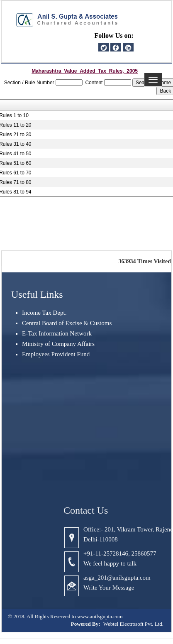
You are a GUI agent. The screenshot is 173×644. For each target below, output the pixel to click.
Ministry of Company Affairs (58, 344)
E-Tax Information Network (57, 333)
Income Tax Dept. (44, 313)
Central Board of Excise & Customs (67, 323)
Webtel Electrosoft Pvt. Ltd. (133, 624)
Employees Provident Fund (56, 354)
